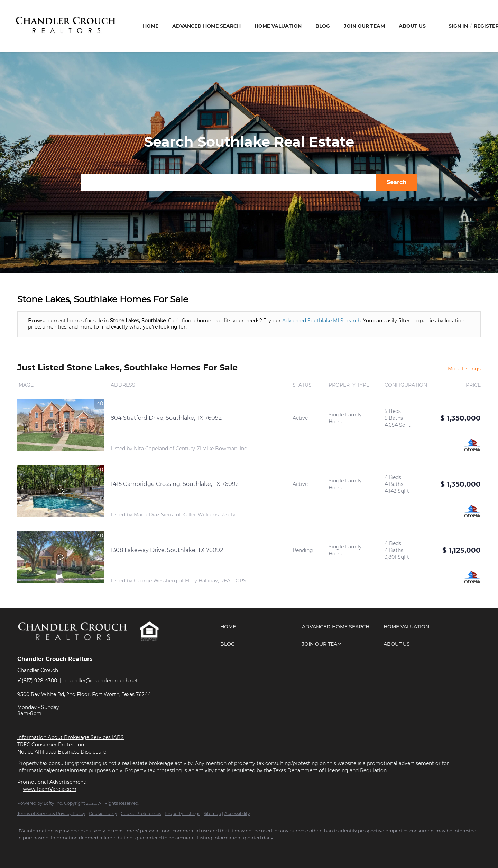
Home (151, 26)
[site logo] (78, 647)
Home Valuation (278, 26)
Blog (323, 26)
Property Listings (182, 814)
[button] (259, 627)
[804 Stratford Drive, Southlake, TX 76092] (61, 425)
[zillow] (46, 849)
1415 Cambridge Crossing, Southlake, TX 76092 (175, 484)
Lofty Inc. (53, 803)
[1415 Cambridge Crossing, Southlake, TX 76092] (61, 491)
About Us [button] (412, 26)
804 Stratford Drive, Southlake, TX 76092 (166, 418)
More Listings (464, 369)
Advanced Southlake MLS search (321, 321)
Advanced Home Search (206, 26)
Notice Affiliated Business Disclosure (62, 752)
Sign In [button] (458, 26)
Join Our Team (364, 26)
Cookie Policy (103, 814)
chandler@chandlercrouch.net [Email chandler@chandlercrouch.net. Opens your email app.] (101, 681)
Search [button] (396, 182)
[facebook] (26, 849)
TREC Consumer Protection (51, 745)
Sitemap (212, 814)
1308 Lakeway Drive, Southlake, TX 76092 (167, 550)
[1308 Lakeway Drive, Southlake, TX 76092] (61, 557)
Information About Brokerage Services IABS (71, 737)
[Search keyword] (228, 182)
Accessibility (237, 814)
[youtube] (66, 849)
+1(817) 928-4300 (37, 681)
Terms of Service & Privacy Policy (51, 814)
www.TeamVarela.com (50, 789)
